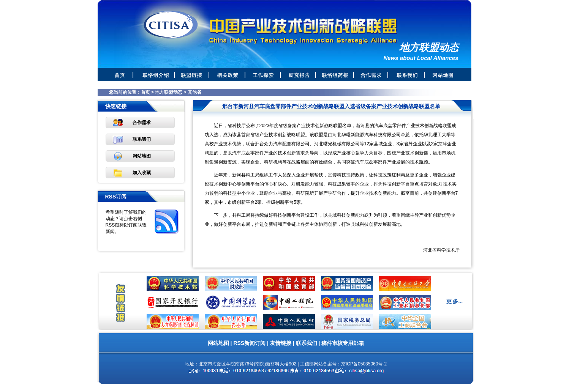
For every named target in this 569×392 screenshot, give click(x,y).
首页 (145, 92)
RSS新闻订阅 (249, 343)
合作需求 (142, 123)
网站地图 (142, 156)
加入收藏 (142, 173)
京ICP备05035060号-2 (364, 364)
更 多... (455, 301)
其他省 (194, 92)
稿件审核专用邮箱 (343, 343)
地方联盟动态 (169, 92)
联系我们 (142, 139)
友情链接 (281, 343)
